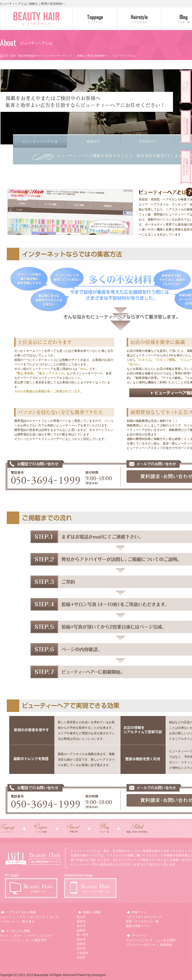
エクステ (46, 936)
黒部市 (81, 944)
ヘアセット (7, 921)
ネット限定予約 (36, 940)
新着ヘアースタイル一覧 (142, 921)
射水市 (81, 939)
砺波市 (81, 921)
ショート (6, 917)
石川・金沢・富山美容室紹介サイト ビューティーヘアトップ (38, 56)
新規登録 (166, 945)
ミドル (21, 917)
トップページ (95, 22)
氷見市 (81, 957)
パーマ (31, 936)
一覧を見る (27, 921)
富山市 (81, 917)
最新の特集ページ (138, 926)
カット (4, 936)
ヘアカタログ (139, 22)
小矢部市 (83, 953)
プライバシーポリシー (141, 945)
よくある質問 (166, 940)
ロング (54, 917)
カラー (18, 936)
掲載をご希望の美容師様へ (92, 56)
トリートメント (10, 940)
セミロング (37, 917)
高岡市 (81, 930)
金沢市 (81, 926)
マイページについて (139, 940)
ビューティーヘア (36, 24)
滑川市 (81, 948)
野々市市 (83, 935)
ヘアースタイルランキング (144, 917)
